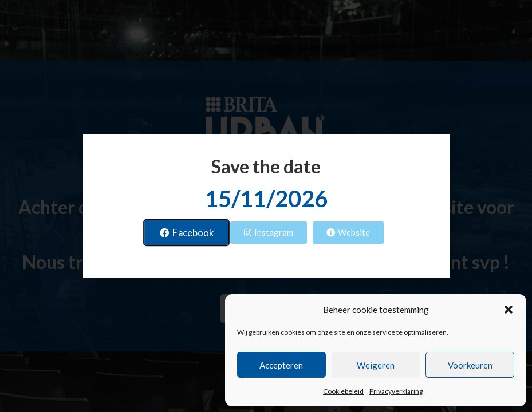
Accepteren (281, 365)
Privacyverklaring (396, 391)
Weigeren (376, 365)
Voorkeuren (470, 365)
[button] (509, 310)
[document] (266, 206)
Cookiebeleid (343, 391)
